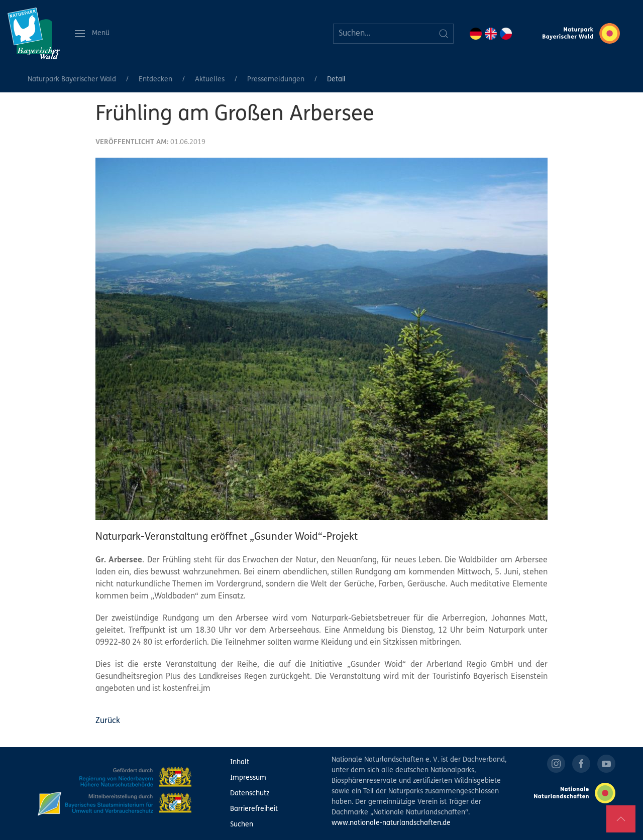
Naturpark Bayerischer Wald (72, 80)
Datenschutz (250, 794)
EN (491, 34)
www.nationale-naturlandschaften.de (391, 823)
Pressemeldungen (276, 80)
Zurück (108, 721)
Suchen (242, 825)
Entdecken (155, 80)
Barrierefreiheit (254, 809)
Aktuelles (210, 80)
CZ (506, 34)
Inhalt (240, 762)
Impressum (248, 778)
